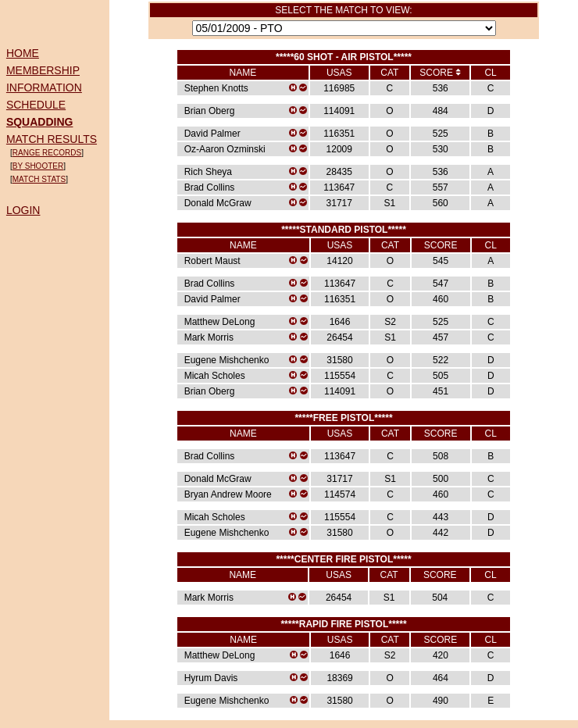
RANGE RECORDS (47, 153)
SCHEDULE (36, 105)
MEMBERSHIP (43, 70)
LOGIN (23, 210)
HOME (23, 53)
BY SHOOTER (38, 166)
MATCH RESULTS (52, 139)
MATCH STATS (39, 179)
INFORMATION (44, 87)
